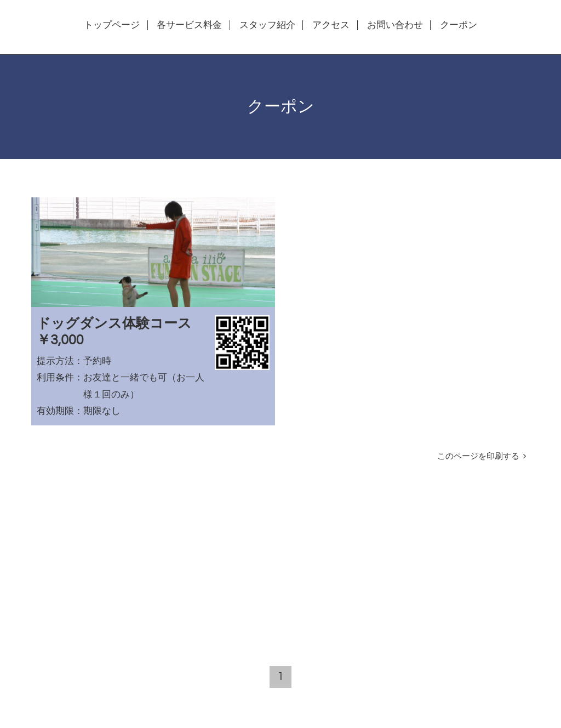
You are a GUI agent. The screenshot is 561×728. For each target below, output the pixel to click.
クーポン (459, 25)
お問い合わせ (395, 25)
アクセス (331, 25)
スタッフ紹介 (267, 25)
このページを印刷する (481, 456)
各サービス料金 (189, 25)
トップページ (112, 25)
